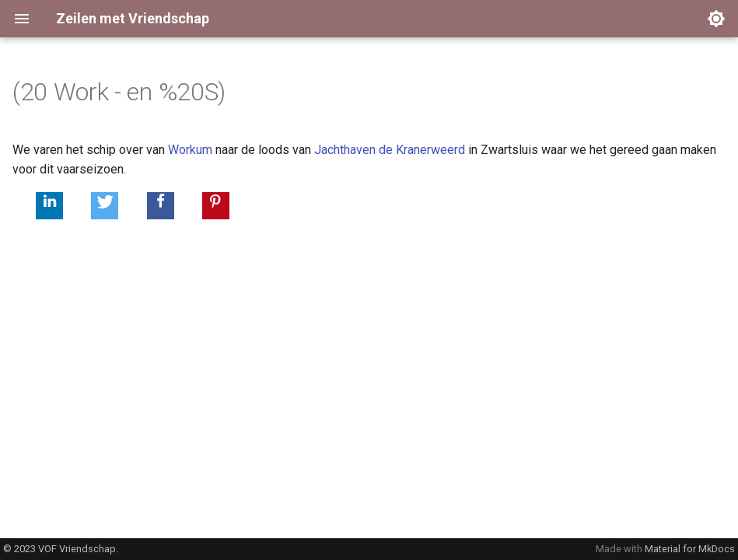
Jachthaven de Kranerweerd (390, 150)
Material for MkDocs (690, 549)
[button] (49, 206)
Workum (190, 150)
